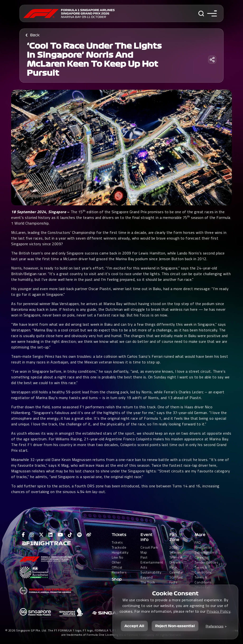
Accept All (134, 626)
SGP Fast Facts (176, 580)
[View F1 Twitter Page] (41, 535)
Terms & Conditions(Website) (203, 582)
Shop (117, 579)
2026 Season (175, 550)
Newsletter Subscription (204, 550)
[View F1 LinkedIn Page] (51, 535)
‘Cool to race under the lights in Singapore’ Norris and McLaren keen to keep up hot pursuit (94, 60)
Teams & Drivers (176, 560)
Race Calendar (176, 570)
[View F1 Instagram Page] (32, 535)
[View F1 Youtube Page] (61, 535)
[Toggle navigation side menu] (212, 13)
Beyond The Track (148, 580)
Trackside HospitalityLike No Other (120, 555)
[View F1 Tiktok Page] (70, 535)
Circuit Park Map (149, 550)
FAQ (198, 542)
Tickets (119, 535)
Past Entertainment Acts (152, 562)
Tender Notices (206, 562)
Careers (201, 557)
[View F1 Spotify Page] (79, 535)
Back (35, 35)
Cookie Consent (175, 593)
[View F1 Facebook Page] (23, 535)
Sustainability (151, 572)
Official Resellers (119, 570)
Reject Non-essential (175, 626)
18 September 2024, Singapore (39, 212)
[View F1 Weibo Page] (89, 535)
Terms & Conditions (203, 570)
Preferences (215, 626)
